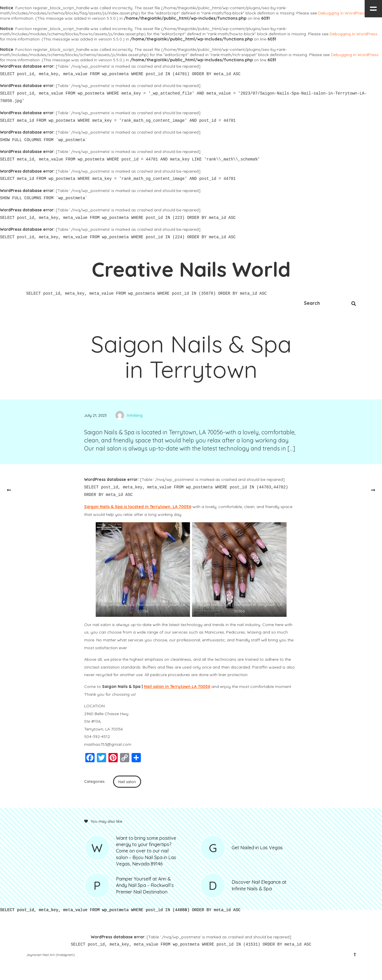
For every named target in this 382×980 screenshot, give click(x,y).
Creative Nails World (191, 269)
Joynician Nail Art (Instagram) (51, 955)
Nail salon (127, 782)
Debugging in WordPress (342, 13)
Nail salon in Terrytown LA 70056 (177, 686)
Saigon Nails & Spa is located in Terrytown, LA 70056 (138, 507)
